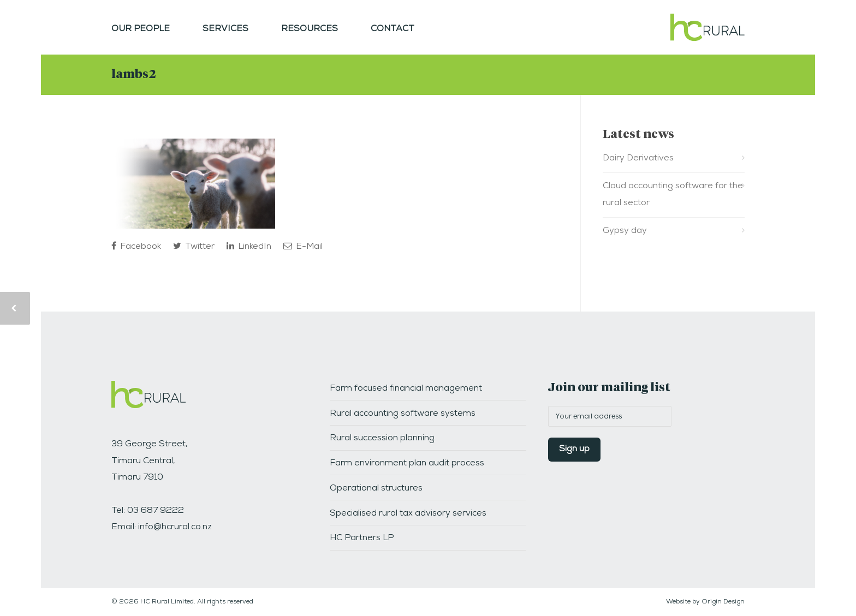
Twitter (194, 246)
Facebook (136, 246)
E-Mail (303, 246)
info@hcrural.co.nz (175, 528)
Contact (393, 29)
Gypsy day (625, 231)
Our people (141, 29)
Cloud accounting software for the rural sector (673, 195)
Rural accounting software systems (403, 414)
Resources (310, 29)
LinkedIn (249, 246)
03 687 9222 (156, 511)
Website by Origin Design (705, 602)
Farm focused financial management (406, 389)
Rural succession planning (382, 439)
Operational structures (376, 489)
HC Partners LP (362, 539)
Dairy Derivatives (638, 159)
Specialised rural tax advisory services (408, 514)
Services (225, 29)
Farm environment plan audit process (407, 464)
